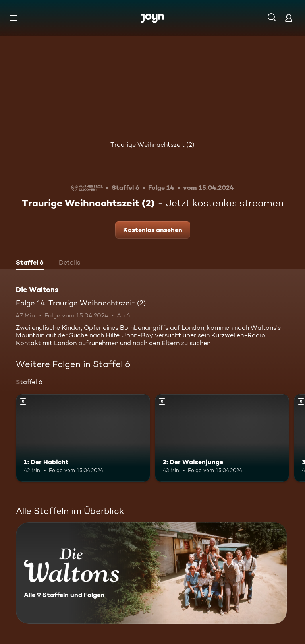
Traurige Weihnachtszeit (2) (152, 145)
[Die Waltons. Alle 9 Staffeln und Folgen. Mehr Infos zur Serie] (151, 573)
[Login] (289, 18)
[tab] (30, 263)
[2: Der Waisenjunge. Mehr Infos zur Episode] (222, 438)
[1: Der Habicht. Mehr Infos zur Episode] (83, 438)
